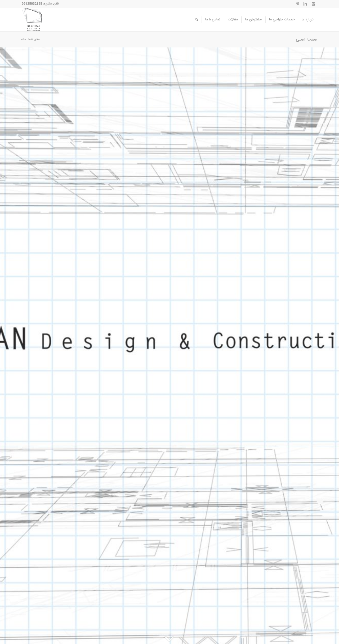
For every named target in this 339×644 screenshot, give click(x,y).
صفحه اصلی (307, 40)
